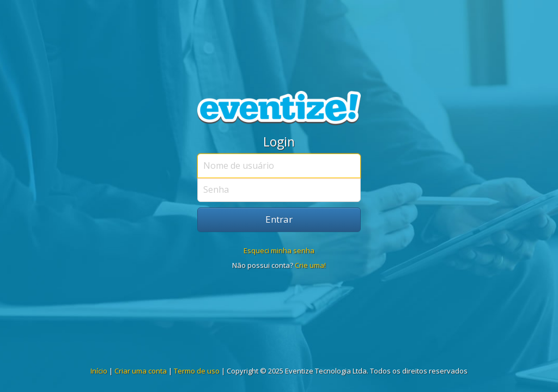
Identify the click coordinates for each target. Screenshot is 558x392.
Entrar (279, 219)
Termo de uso (197, 371)
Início (99, 371)
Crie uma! (310, 265)
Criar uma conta (141, 371)
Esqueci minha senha (279, 250)
